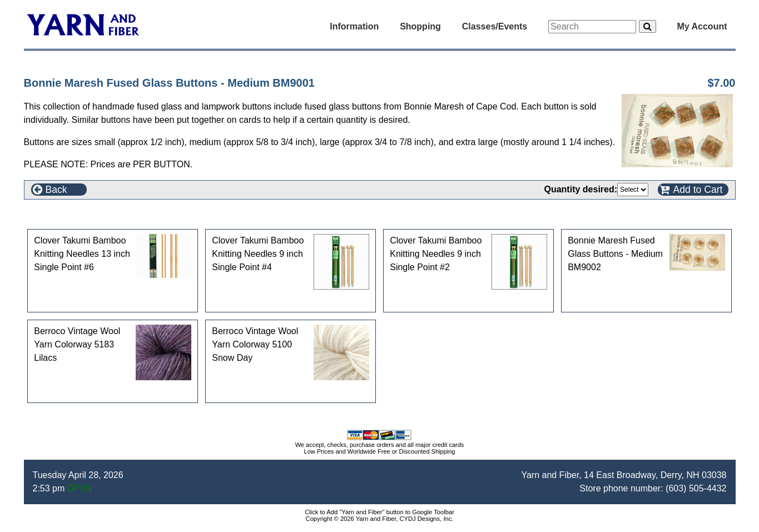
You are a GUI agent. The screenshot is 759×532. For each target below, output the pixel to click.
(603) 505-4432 (696, 488)
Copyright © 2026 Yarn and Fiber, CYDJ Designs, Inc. (380, 519)
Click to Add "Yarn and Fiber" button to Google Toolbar (379, 512)
